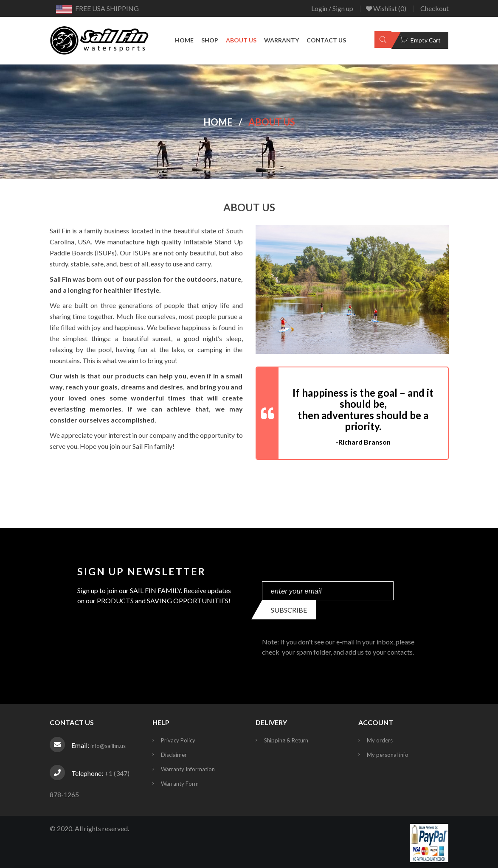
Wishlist (386, 8)
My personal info (388, 755)
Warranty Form (180, 784)
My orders (380, 740)
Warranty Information (188, 769)
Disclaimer (174, 755)
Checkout (435, 8)
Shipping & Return (286, 740)
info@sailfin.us (108, 746)
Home (218, 122)
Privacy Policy (178, 740)
